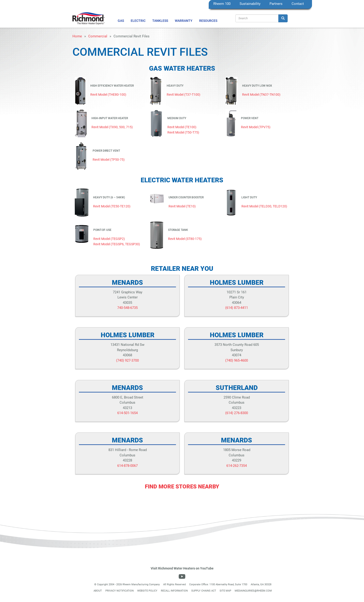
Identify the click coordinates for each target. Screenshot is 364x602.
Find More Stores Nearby (182, 487)
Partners (276, 4)
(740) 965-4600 (237, 360)
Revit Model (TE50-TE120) (112, 206)
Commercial (98, 36)
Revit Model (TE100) (182, 127)
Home (77, 36)
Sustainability (250, 4)
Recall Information (174, 591)
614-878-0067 (127, 466)
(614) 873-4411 (237, 308)
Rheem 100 (222, 4)
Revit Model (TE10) (182, 206)
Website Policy (147, 591)
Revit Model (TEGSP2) (109, 239)
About (98, 591)
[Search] (283, 18)
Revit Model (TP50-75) (109, 160)
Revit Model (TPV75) (256, 127)
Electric (138, 21)
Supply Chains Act (204, 591)
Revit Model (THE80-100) (108, 95)
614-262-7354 (237, 466)
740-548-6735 (127, 308)
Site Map (225, 591)
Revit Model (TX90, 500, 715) (112, 127)
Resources (208, 21)
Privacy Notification (120, 591)
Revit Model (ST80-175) (185, 239)
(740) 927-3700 (127, 360)
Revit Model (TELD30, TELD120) (264, 206)
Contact (298, 4)
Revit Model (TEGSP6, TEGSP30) (117, 244)
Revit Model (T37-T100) (184, 95)
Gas (121, 21)
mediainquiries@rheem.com (253, 591)
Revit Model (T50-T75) (183, 132)
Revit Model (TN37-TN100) (261, 95)
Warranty (184, 21)
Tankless (160, 21)
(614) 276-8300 (237, 413)
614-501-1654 (127, 413)
